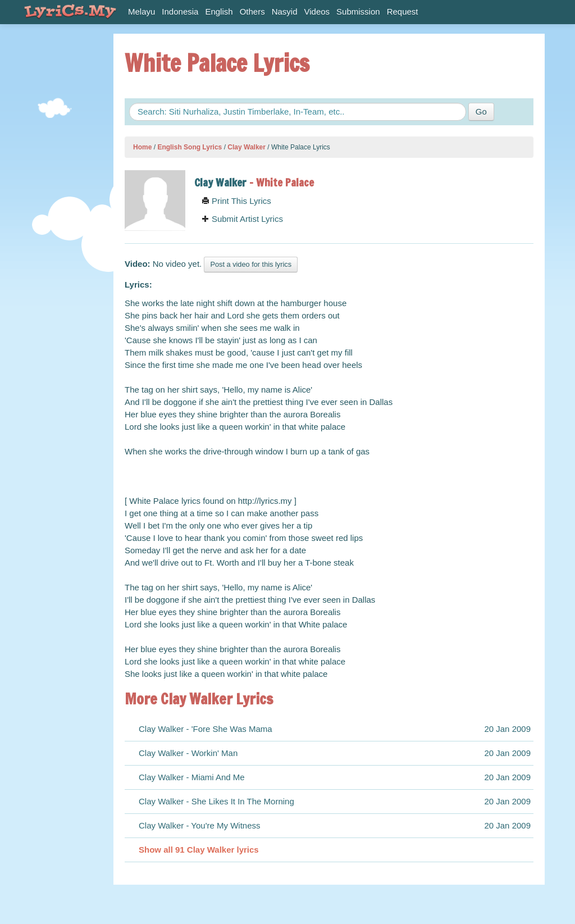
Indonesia (180, 12)
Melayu (142, 12)
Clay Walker (247, 147)
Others (252, 12)
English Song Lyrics (190, 147)
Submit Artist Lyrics (242, 219)
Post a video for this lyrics (251, 264)
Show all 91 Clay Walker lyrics (199, 850)
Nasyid (285, 12)
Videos (317, 12)
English (219, 12)
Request (403, 12)
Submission (358, 12)
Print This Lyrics (236, 201)
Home (142, 147)
